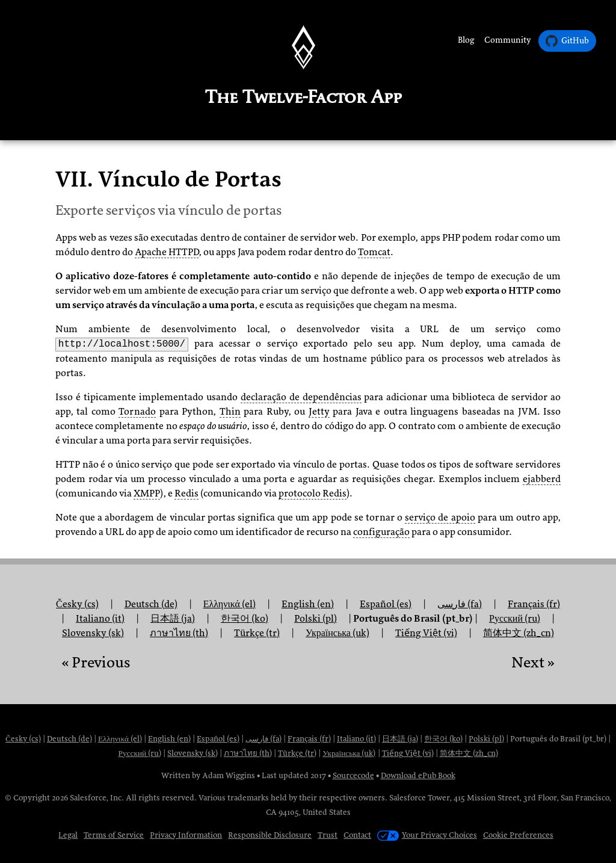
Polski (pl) (486, 739)
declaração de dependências (301, 397)
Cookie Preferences (518, 835)
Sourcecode (353, 775)
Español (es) (386, 604)
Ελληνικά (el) (120, 739)
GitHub (567, 41)
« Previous (96, 662)
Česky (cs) (23, 739)
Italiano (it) (356, 739)
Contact (357, 835)
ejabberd (542, 479)
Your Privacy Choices (427, 835)
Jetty (319, 412)
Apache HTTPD (167, 252)
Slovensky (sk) (93, 633)
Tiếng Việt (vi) (426, 633)
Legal (68, 835)
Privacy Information (186, 835)
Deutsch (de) (69, 739)
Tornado (137, 412)
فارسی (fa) (460, 604)
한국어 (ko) (443, 739)
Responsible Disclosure (270, 835)
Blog (466, 40)
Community (508, 40)
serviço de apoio (440, 518)
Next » (533, 662)
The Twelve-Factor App (303, 97)
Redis (186, 493)
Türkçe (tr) (257, 633)
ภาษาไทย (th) (179, 633)
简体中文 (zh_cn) (519, 633)
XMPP (147, 493)
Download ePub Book (418, 775)
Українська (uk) (337, 633)
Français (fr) (309, 739)
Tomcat (374, 252)
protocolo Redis (313, 493)
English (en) (169, 739)
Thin (230, 412)
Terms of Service (114, 835)
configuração (381, 532)
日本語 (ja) (400, 739)
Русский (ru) (140, 753)
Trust (328, 835)
